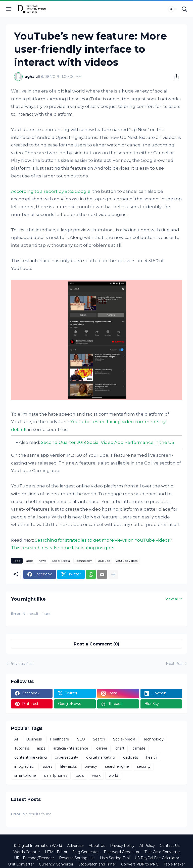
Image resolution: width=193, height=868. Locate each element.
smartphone (25, 776)
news (42, 561)
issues (47, 766)
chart (120, 748)
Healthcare (59, 739)
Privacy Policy (122, 846)
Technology (84, 561)
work (96, 776)
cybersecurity (66, 757)
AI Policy (147, 846)
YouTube (104, 561)
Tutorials (22, 748)
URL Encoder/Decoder (34, 858)
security (144, 766)
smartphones (56, 776)
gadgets (131, 757)
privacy (91, 766)
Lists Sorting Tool (115, 858)
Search (99, 739)
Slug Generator (86, 852)
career (102, 748)
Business (34, 739)
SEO (81, 739)
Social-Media (61, 561)
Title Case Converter (162, 852)
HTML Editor (56, 852)
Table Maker (174, 864)
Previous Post (22, 664)
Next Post (175, 664)
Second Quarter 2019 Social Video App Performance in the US (108, 442)
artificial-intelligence (71, 748)
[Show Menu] (9, 9)
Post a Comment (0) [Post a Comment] (96, 644)
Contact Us (170, 846)
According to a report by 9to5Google (51, 191)
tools (80, 776)
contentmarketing (31, 757)
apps (30, 561)
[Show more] (113, 574)
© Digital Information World (38, 846)
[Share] (175, 77)
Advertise (75, 846)
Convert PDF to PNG (140, 864)
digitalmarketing (101, 757)
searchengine (117, 766)
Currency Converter (56, 864)
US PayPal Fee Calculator (157, 858)
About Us (97, 846)
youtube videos (127, 561)
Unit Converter (21, 864)
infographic (24, 766)
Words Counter (27, 852)
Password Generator (122, 852)
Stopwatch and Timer (97, 864)
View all (172, 599)
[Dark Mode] (173, 9)
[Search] (184, 9)
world (113, 776)
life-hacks (68, 766)
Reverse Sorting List (77, 858)
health (152, 757)
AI (16, 739)
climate (139, 748)
